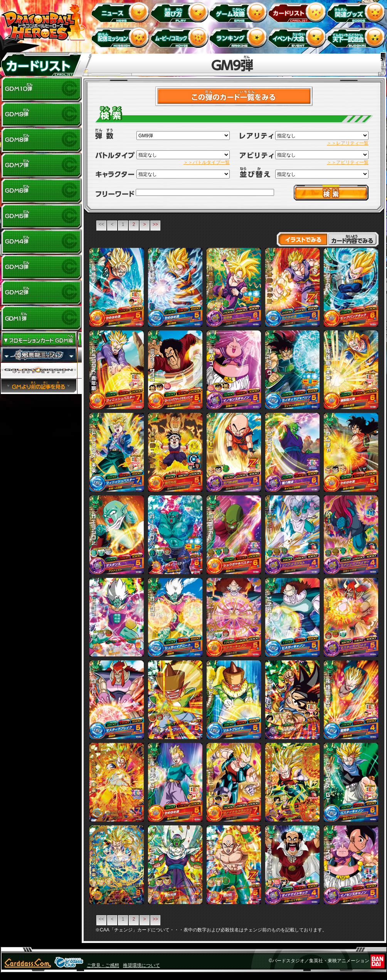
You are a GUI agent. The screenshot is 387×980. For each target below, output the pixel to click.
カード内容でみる (353, 239)
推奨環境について (141, 965)
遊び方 (181, 12)
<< (101, 224)
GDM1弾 (41, 318)
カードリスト (299, 12)
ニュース (122, 12)
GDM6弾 (41, 191)
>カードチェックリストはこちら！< (234, 96)
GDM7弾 (41, 166)
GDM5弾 (41, 217)
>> (155, 224)
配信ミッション (122, 37)
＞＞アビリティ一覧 (348, 162)
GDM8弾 (41, 140)
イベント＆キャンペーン (299, 37)
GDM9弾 (41, 115)
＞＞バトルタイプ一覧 (207, 162)
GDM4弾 (41, 242)
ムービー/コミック (181, 37)
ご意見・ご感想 (103, 965)
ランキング (240, 37)
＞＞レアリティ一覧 (348, 143)
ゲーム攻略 (240, 12)
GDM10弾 (41, 89)
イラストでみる (302, 239)
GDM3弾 (41, 268)
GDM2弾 (41, 293)
